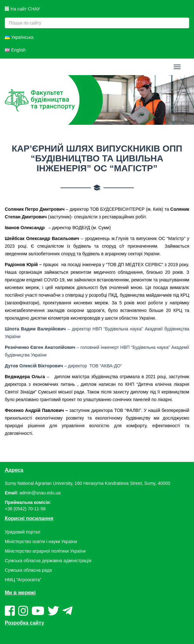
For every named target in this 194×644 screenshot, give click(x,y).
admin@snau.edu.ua (40, 493)
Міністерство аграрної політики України (45, 551)
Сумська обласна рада (28, 570)
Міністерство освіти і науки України (41, 541)
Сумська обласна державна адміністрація (48, 561)
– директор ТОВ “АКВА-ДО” (63, 366)
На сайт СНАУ (22, 9)
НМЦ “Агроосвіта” (23, 580)
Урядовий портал (22, 532)
